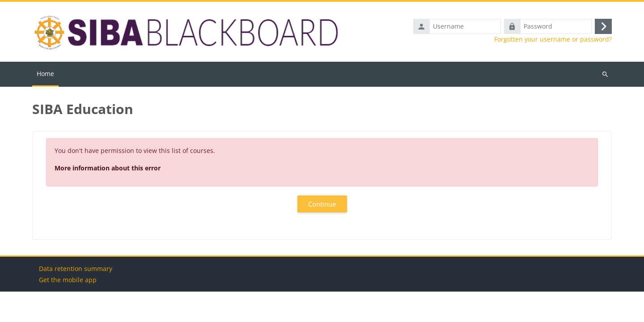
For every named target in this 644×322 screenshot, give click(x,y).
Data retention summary (76, 299)
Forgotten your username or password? (553, 39)
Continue (322, 204)
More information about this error (108, 168)
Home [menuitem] (45, 74)
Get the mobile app (68, 310)
